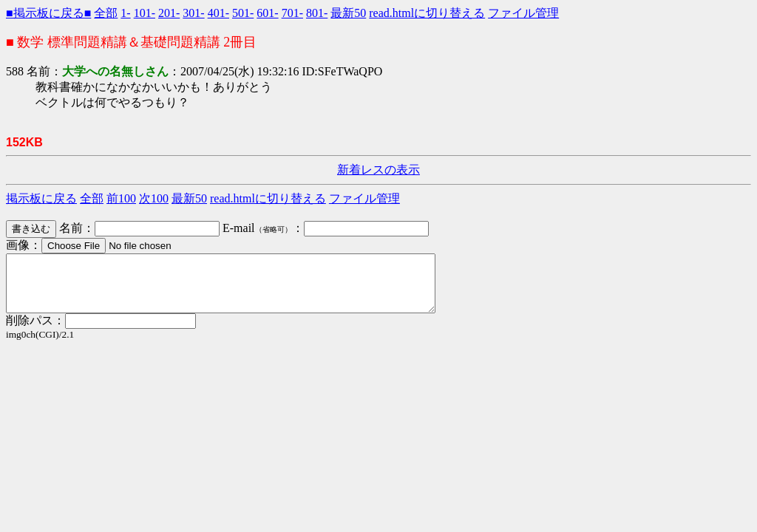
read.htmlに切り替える (427, 13)
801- (317, 13)
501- (243, 13)
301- (193, 13)
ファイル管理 (523, 13)
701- (292, 13)
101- (145, 13)
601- (267, 13)
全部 (106, 13)
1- (125, 13)
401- (218, 13)
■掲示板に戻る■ (48, 13)
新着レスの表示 (378, 170)
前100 (121, 198)
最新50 (348, 13)
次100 (154, 198)
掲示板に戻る (41, 198)
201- (169, 13)
